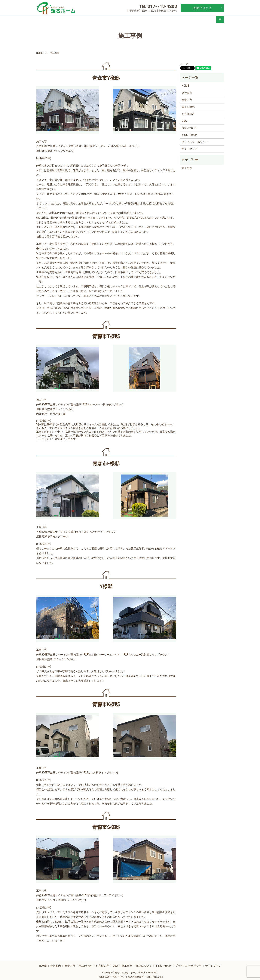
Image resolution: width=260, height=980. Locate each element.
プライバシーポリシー (195, 141)
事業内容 (92, 20)
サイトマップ (189, 148)
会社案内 (70, 20)
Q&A (160, 20)
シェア (184, 63)
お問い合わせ (202, 8)
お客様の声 (137, 20)
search (220, 20)
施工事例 (182, 20)
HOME (47, 20)
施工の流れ (115, 20)
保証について (205, 20)
